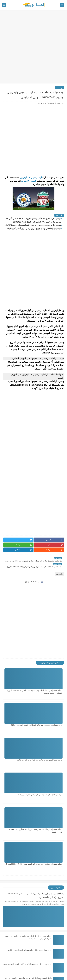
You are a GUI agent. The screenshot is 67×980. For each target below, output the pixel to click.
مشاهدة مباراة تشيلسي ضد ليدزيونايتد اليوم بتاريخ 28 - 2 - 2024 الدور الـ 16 (19, 758)
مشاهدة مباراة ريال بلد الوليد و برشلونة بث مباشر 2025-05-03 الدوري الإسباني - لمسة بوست (50, 688)
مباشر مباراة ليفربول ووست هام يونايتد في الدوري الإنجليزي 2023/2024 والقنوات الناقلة (33, 225)
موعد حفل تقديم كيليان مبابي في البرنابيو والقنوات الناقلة (30, 841)
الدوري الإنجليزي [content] (28, 181)
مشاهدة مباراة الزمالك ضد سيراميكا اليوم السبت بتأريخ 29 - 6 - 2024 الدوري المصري (50, 758)
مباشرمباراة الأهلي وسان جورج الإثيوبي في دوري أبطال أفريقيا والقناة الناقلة (33, 229)
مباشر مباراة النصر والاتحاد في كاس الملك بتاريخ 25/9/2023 (37, 222)
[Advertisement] (33, 48)
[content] (42, 177)
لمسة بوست (22, 970)
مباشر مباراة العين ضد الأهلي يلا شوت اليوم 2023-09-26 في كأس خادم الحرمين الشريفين (33, 219)
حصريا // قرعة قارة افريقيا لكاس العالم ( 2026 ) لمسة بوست (29, 939)
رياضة (60, 88)
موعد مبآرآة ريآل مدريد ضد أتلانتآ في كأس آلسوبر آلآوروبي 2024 (28, 855)
